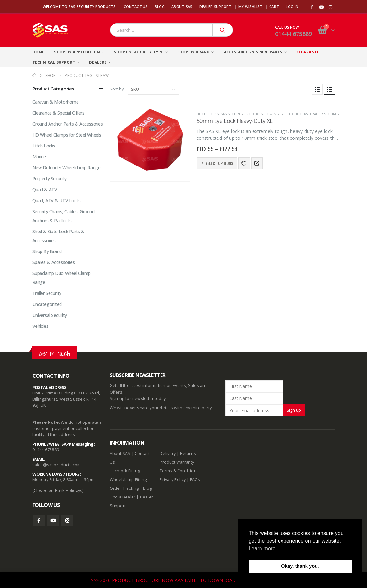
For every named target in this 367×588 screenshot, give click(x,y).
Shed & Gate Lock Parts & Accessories (59, 236)
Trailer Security (325, 114)
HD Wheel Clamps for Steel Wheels (67, 135)
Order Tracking (124, 488)
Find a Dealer (123, 497)
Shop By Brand (194, 52)
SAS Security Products (242, 114)
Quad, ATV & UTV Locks (57, 200)
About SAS (182, 7)
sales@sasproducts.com (57, 465)
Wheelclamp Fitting (128, 480)
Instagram (67, 521)
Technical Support (54, 62)
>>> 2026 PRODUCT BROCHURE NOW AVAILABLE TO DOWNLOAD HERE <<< (175, 580)
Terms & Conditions (179, 471)
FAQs (195, 480)
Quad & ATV (45, 190)
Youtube (53, 521)
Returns (188, 454)
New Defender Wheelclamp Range (67, 168)
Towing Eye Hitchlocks (286, 114)
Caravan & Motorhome (56, 102)
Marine (39, 157)
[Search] (223, 30)
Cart (274, 7)
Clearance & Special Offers (59, 113)
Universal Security (50, 315)
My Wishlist (250, 7)
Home (39, 52)
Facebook (39, 521)
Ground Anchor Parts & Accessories (68, 124)
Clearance (308, 52)
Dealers (98, 62)
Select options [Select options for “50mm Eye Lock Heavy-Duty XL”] (219, 163)
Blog (160, 7)
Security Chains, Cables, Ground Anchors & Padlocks (64, 216)
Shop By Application (77, 52)
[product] (150, 141)
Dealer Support (216, 7)
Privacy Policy (173, 480)
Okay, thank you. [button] (300, 566)
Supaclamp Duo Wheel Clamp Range (62, 278)
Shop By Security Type (138, 52)
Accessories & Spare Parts (253, 52)
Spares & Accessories (54, 262)
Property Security (50, 179)
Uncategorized (47, 304)
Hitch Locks (208, 114)
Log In (292, 7)
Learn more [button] (262, 549)
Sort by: (117, 89)
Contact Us (136, 7)
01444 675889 (294, 34)
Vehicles (41, 326)
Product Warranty (177, 462)
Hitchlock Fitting (125, 471)
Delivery (168, 454)
